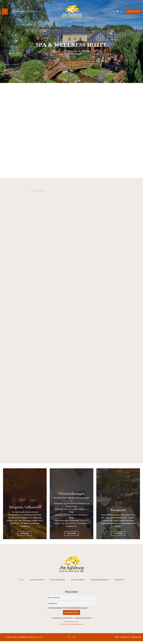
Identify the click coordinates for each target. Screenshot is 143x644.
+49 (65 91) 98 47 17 (32, 11)
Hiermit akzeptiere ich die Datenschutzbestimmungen (68, 608)
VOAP (40, 637)
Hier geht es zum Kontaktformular (71, 624)
